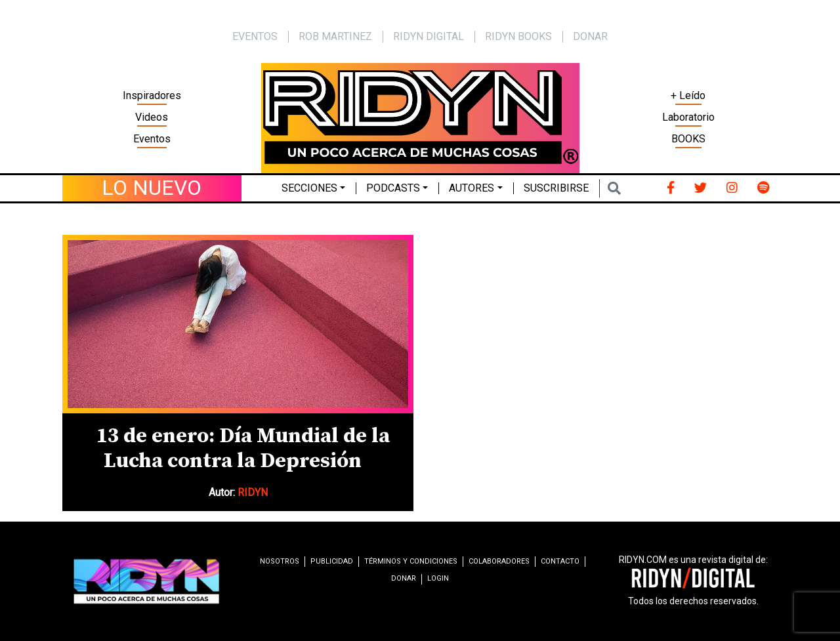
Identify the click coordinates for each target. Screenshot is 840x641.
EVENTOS (255, 36)
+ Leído (688, 95)
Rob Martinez (335, 36)
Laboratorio (688, 117)
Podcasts (393, 188)
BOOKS (688, 139)
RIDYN (253, 492)
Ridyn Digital (429, 36)
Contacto (560, 561)
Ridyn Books (518, 36)
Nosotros (280, 561)
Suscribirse (556, 188)
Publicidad (332, 561)
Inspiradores (152, 95)
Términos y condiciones (411, 561)
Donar (590, 36)
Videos (152, 117)
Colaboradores (499, 561)
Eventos (152, 139)
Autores (472, 188)
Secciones (309, 188)
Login (438, 578)
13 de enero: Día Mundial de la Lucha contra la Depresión (243, 449)
